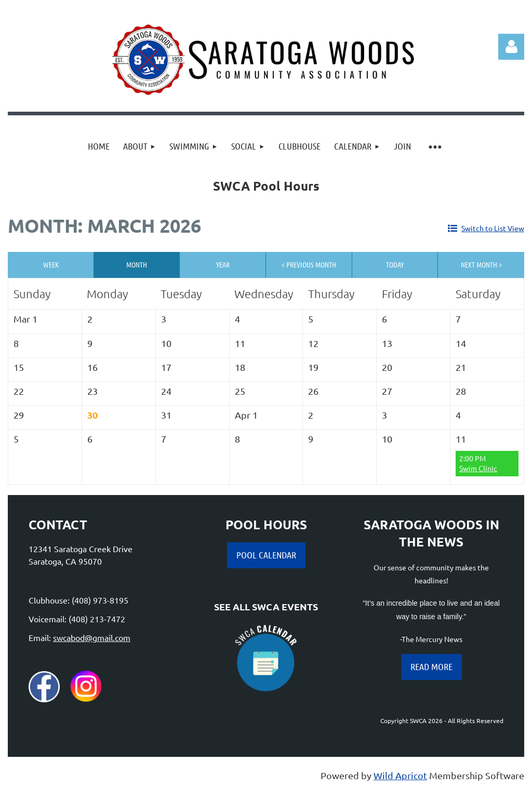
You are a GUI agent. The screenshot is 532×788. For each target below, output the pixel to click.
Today (395, 264)
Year (223, 264)
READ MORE (431, 666)
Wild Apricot (400, 775)
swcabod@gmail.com (92, 637)
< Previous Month (309, 264)
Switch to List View (493, 228)
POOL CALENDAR (266, 555)
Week (51, 264)
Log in (511, 47)
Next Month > (481, 264)
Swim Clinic (478, 468)
